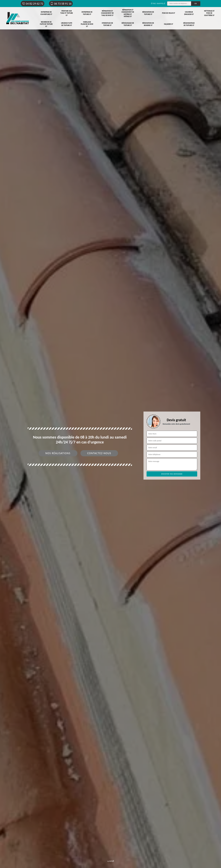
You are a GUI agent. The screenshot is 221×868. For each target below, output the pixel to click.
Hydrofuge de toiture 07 (107, 24)
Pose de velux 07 (169, 13)
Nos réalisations (58, 453)
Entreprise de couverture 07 (46, 13)
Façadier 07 (169, 24)
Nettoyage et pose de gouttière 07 (209, 13)
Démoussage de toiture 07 (128, 24)
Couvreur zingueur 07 (189, 13)
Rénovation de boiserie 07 (148, 24)
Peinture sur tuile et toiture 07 (67, 13)
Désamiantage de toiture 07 (189, 24)
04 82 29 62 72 (33, 4)
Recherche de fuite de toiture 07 (46, 24)
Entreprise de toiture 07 (87, 13)
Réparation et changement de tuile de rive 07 (107, 13)
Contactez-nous (99, 453)
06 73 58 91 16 (61, 4)
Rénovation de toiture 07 (148, 13)
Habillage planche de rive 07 (87, 24)
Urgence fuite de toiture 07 (67, 24)
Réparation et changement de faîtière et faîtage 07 (128, 13)
